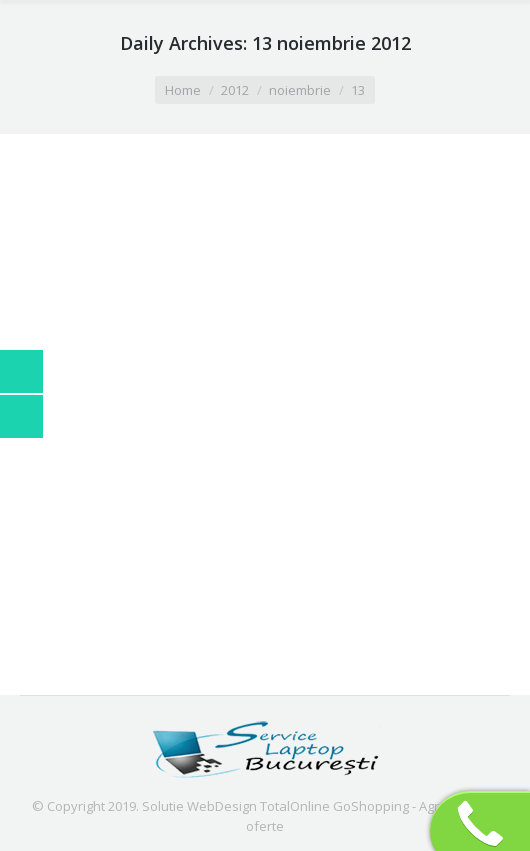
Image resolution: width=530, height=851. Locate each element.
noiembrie (300, 90)
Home (183, 90)
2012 (235, 90)
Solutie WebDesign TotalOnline (236, 806)
